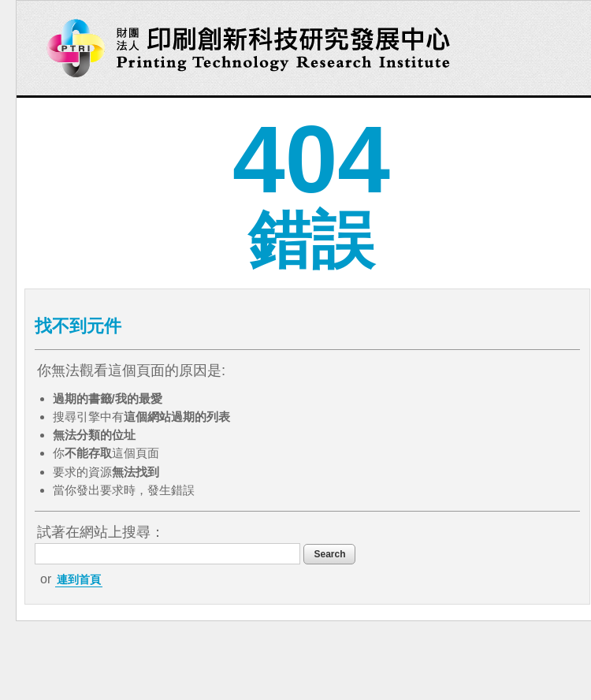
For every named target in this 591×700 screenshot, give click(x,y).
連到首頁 (79, 579)
